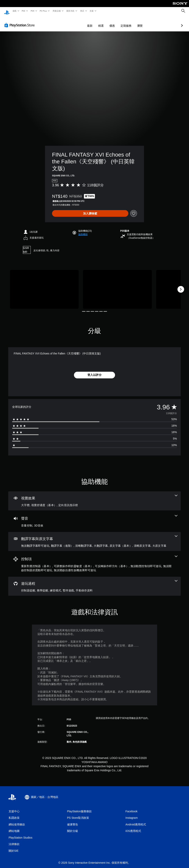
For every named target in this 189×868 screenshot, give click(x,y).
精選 (80, 22)
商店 (82, 11)
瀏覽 (119, 22)
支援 (91, 11)
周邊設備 (57, 11)
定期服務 (105, 22)
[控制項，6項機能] (94, 560)
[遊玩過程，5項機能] (94, 583)
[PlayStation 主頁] (7, 11)
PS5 (24, 11)
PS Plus (43, 11)
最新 (69, 22)
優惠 (91, 22)
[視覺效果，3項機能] (94, 497)
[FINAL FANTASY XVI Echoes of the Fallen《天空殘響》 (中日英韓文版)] (44, 286)
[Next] (181, 286)
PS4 (32, 11)
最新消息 (70, 11)
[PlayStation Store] (20, 21)
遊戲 (14, 11)
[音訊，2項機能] (94, 517)
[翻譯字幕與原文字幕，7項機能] (94, 538)
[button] (83, 231)
